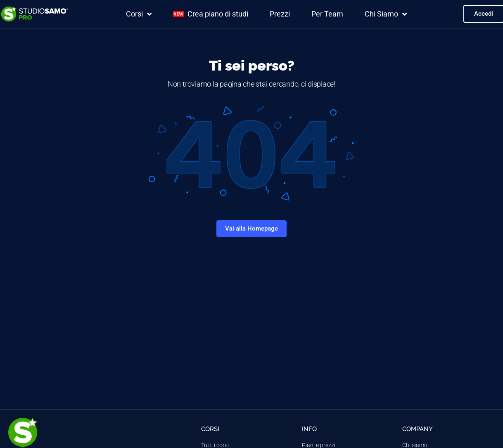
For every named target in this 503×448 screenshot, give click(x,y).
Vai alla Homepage (251, 229)
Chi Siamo (386, 14)
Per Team (327, 14)
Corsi (139, 14)
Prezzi (280, 14)
